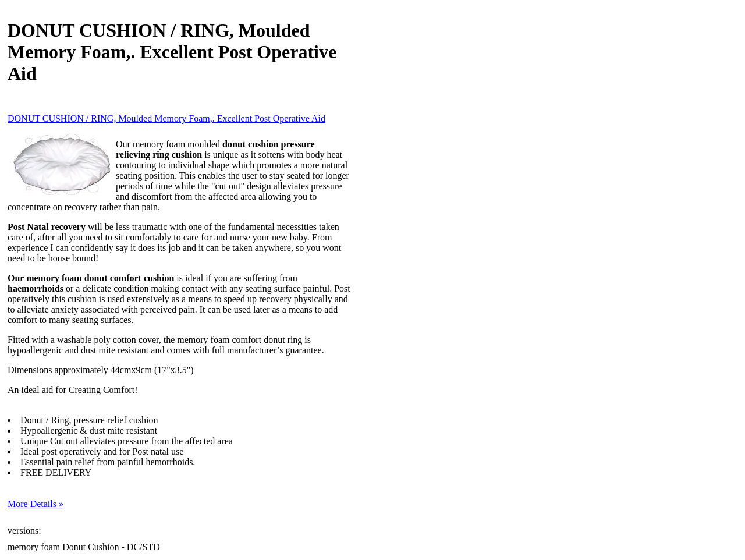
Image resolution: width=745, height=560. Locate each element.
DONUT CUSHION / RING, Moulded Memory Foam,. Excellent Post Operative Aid (166, 118)
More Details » (36, 504)
